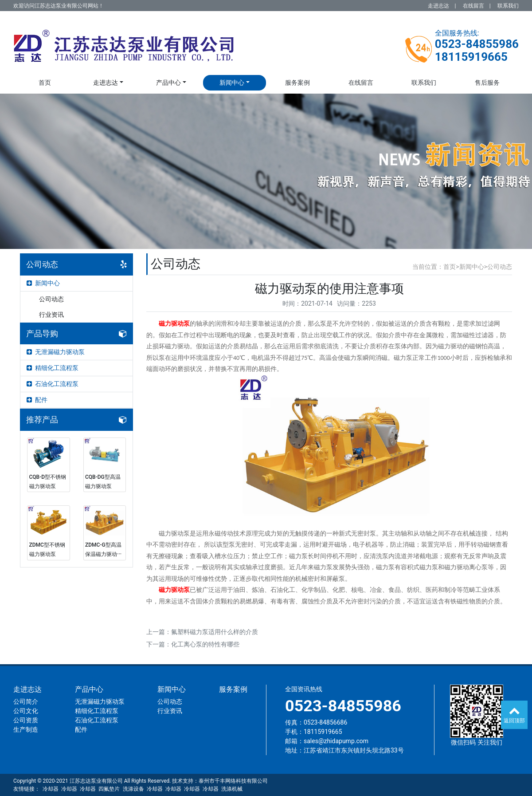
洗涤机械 (232, 789)
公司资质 (26, 720)
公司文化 (26, 711)
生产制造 (26, 729)
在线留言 (473, 6)
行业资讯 (51, 315)
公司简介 (26, 701)
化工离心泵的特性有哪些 (205, 644)
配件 (37, 400)
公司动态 (51, 299)
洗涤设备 (133, 789)
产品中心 (168, 83)
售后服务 (487, 83)
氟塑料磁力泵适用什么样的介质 (215, 632)
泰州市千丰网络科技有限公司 (233, 781)
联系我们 (508, 6)
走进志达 (438, 6)
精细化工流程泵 (53, 368)
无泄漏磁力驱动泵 (56, 352)
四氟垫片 (109, 789)
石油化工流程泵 (53, 384)
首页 (45, 83)
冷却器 (51, 789)
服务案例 (297, 83)
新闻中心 (232, 83)
